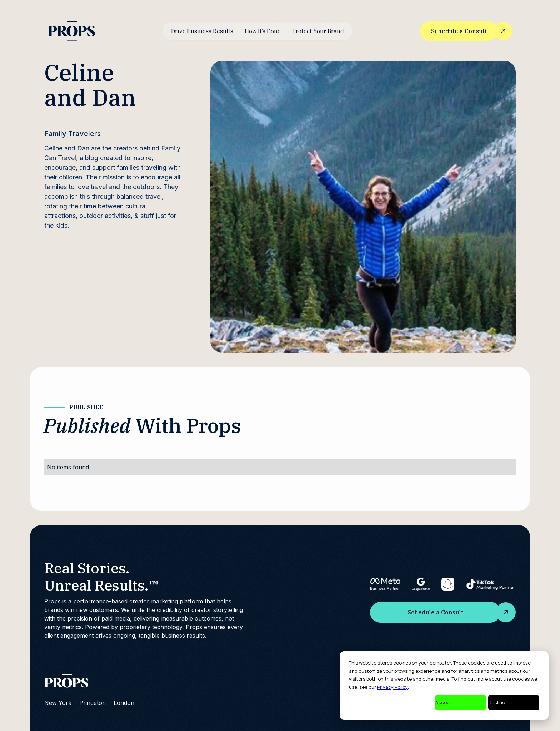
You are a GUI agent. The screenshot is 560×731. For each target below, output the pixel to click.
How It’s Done (263, 31)
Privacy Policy (392, 687)
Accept (443, 702)
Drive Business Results (202, 31)
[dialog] (444, 685)
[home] (71, 31)
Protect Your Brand (318, 31)
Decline (497, 702)
